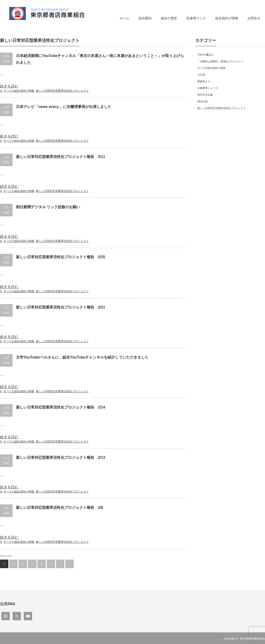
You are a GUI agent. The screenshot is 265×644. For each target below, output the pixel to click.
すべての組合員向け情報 (19, 91)
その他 (201, 75)
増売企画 (202, 101)
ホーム (124, 18)
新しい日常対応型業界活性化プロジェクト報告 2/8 (60, 508)
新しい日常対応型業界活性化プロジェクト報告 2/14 (61, 407)
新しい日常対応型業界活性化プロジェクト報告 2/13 (61, 458)
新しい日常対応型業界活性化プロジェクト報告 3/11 (61, 157)
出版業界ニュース (208, 88)
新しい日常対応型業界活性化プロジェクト (62, 91)
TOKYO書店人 (206, 55)
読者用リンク (196, 18)
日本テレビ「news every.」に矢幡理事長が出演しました (64, 107)
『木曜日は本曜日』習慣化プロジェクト (220, 61)
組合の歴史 (169, 18)
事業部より (204, 81)
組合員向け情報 (227, 18)
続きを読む (9, 86)
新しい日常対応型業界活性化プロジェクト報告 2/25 (61, 257)
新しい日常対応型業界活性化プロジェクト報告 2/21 (61, 307)
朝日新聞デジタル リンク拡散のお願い (48, 207)
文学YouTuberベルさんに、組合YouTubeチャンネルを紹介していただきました (82, 357)
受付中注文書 (205, 95)
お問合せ (254, 18)
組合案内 (145, 18)
